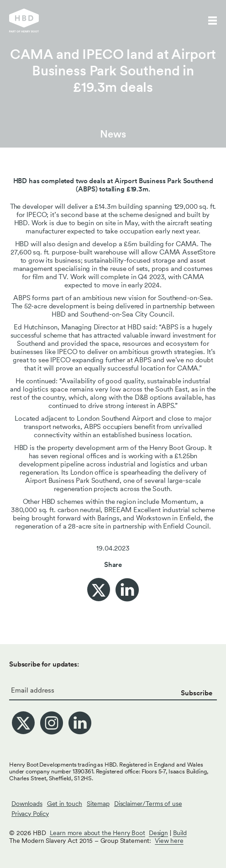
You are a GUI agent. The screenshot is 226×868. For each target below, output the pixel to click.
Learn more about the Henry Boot (97, 833)
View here (169, 841)
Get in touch (65, 804)
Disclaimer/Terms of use (148, 804)
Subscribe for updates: (44, 664)
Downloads (27, 804)
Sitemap (98, 804)
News (113, 134)
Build (180, 833)
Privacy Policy (30, 814)
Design (158, 833)
